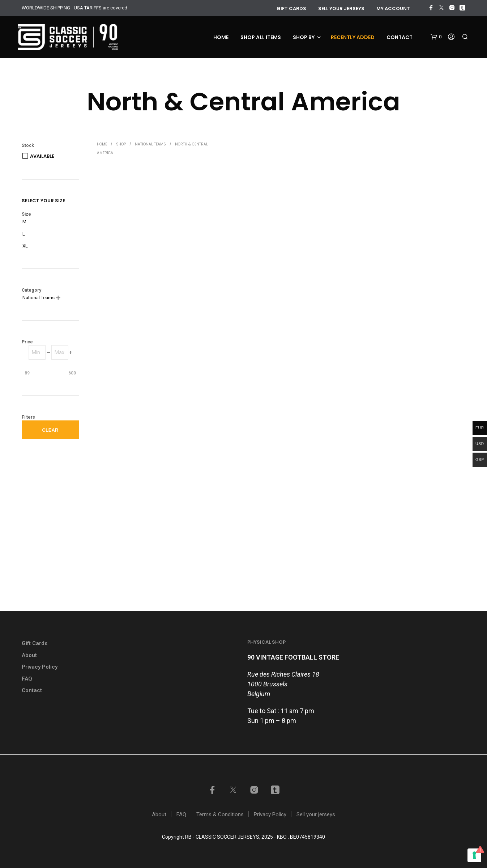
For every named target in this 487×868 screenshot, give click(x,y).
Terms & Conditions (220, 814)
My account (393, 9)
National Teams (150, 144)
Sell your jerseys (341, 9)
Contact (400, 37)
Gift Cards (35, 643)
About (29, 655)
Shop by (304, 37)
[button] (436, 37)
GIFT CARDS (291, 9)
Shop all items (261, 37)
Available (42, 156)
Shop (121, 144)
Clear (50, 430)
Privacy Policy (40, 667)
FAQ (27, 679)
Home (221, 37)
